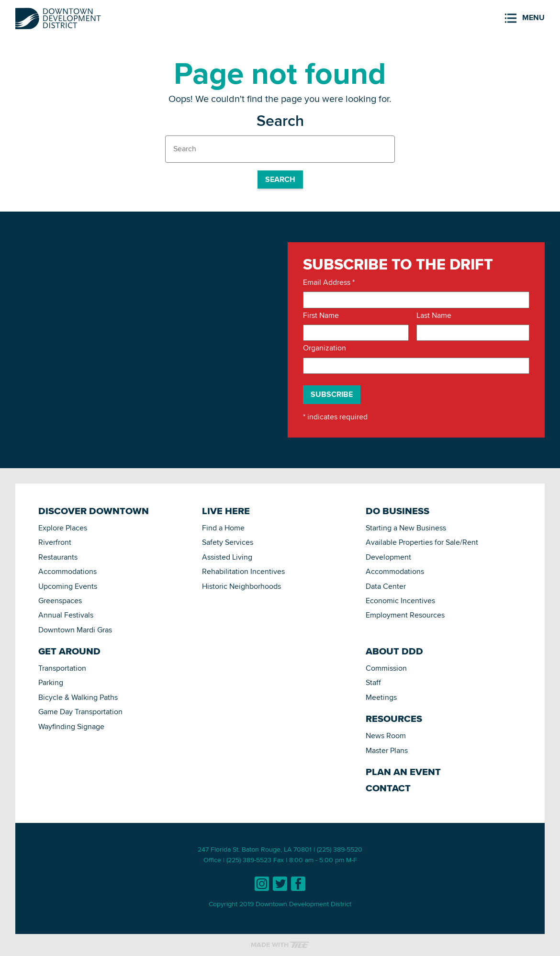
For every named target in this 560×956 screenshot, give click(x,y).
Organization (325, 348)
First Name (321, 315)
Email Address (329, 282)
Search (280, 179)
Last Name (434, 315)
